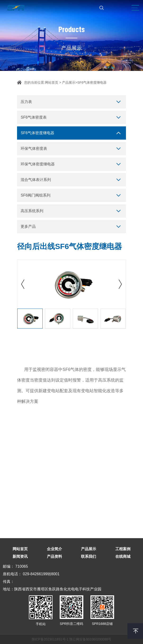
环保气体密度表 (34, 148)
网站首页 (52, 82)
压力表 (26, 102)
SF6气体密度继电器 (92, 82)
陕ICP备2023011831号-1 (50, 639)
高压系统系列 (32, 211)
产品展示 (69, 82)
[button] (120, 284)
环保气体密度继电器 (38, 164)
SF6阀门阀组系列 (35, 195)
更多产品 (28, 226)
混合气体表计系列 (36, 180)
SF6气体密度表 (34, 117)
